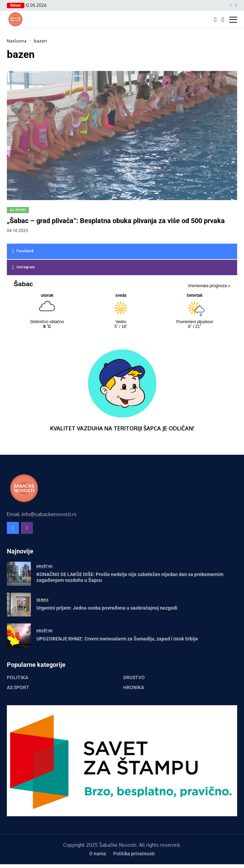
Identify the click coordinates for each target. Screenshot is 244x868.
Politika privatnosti (134, 854)
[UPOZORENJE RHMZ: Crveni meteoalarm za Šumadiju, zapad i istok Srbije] (19, 635)
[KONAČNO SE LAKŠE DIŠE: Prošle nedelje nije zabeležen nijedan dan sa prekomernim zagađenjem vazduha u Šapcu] (19, 574)
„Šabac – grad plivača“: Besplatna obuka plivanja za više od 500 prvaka (116, 221)
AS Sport (18, 687)
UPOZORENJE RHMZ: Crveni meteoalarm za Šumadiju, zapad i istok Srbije (117, 639)
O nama (98, 854)
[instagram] (236, 5)
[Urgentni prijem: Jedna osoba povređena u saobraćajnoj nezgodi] (19, 604)
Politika (18, 677)
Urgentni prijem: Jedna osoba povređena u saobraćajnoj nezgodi (107, 608)
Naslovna (17, 41)
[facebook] (231, 5)
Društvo (134, 677)
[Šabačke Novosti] (15, 19)
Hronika (134, 687)
